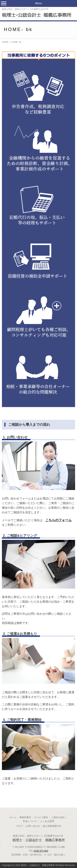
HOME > (6, 42)
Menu (38, 3)
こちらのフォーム (58, 520)
